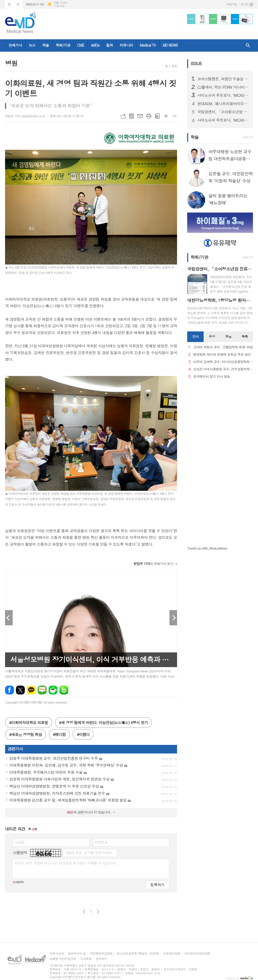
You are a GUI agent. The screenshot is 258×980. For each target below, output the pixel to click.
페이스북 (9, 690)
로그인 (244, 4)
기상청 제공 (59, 6)
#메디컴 (59, 734)
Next (173, 618)
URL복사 (123, 116)
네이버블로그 (42, 690)
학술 (46, 45)
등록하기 (157, 885)
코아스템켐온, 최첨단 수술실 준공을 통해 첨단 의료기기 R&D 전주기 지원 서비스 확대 (223, 79)
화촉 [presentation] (245, 336)
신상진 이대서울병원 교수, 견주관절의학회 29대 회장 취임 (223, 369)
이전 (84, 912)
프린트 (149, 116)
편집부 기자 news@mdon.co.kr (25, 116)
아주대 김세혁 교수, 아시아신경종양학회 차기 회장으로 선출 (223, 362)
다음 (98, 912)
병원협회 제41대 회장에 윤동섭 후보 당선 (222, 355)
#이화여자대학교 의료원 (29, 722)
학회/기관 (63, 45)
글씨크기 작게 (175, 116)
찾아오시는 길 (77, 954)
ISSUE (196, 63)
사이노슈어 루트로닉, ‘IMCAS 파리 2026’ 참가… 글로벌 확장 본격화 (223, 95)
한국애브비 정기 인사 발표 (212, 377)
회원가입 (232, 4)
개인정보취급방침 (101, 954)
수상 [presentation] (212, 336)
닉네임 (20, 842)
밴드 (64, 690)
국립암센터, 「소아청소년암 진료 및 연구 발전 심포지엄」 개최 (223, 112)
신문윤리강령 (172, 954)
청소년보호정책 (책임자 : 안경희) (138, 954)
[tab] (195, 337)
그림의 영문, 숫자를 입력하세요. (88, 853)
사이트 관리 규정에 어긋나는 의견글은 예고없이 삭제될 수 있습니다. (66, 863)
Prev (9, 618)
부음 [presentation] (228, 336)
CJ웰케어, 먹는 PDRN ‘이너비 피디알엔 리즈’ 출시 (223, 87)
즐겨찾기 (18, 4)
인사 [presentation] (195, 336)
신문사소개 (57, 954)
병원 (174, 66)
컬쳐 (110, 45)
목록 (132, 116)
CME (81, 45)
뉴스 (32, 45)
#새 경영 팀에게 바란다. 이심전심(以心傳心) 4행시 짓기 (103, 722)
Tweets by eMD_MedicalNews (207, 548)
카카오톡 (31, 690)
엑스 (20, 690)
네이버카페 (53, 690)
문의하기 (101, 959)
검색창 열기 (248, 45)
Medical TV (148, 45)
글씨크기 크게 (166, 116)
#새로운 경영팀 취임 (26, 734)
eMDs (95, 45)
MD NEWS (170, 45)
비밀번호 (101, 842)
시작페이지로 (9, 4)
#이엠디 (83, 734)
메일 (140, 116)
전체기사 (15, 45)
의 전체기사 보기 (153, 564)
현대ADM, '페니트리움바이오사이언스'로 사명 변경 (223, 104)
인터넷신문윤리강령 (197, 954)
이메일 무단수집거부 (63, 959)
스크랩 (157, 116)
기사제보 (86, 959)
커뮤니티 (126, 45)
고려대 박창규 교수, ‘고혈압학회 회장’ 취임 (223, 347)
